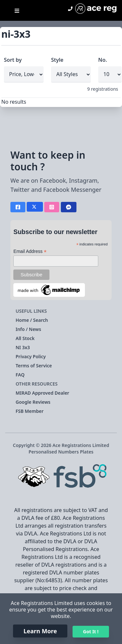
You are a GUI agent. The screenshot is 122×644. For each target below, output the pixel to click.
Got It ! (91, 631)
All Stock (25, 338)
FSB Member (30, 411)
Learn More (40, 631)
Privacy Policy (31, 356)
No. (103, 60)
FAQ (20, 375)
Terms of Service (34, 366)
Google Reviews (33, 402)
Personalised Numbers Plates (61, 452)
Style (57, 60)
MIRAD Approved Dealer (42, 393)
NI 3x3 (23, 347)
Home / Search (32, 320)
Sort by (13, 60)
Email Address (30, 251)
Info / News (28, 329)
